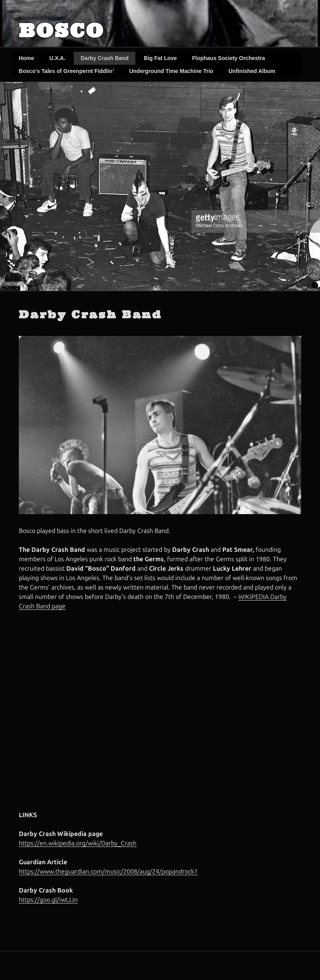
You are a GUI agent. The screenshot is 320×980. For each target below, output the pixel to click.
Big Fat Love (160, 58)
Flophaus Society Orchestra (229, 58)
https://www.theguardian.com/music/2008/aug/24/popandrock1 (108, 871)
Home (26, 58)
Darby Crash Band (105, 58)
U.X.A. (57, 58)
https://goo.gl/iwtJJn (48, 900)
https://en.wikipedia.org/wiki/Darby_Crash (78, 843)
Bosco (62, 30)
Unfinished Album (252, 71)
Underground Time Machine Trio (171, 71)
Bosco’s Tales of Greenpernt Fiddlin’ (66, 71)
